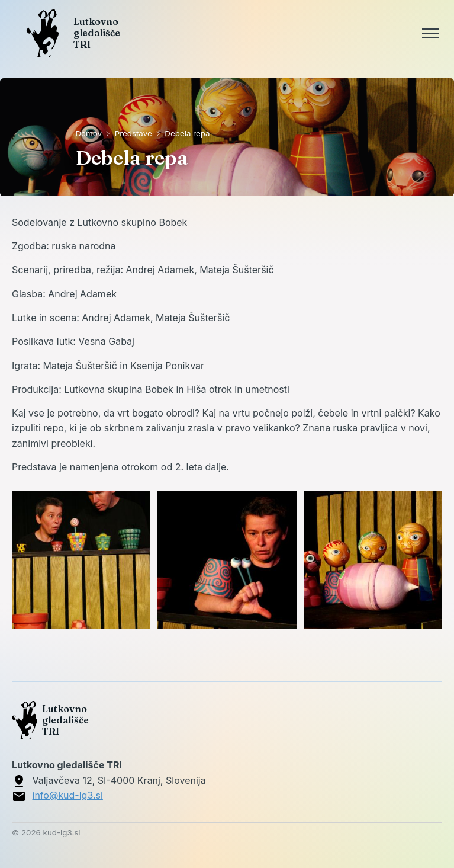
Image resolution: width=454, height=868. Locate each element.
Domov (89, 133)
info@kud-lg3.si (68, 795)
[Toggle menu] (430, 33)
